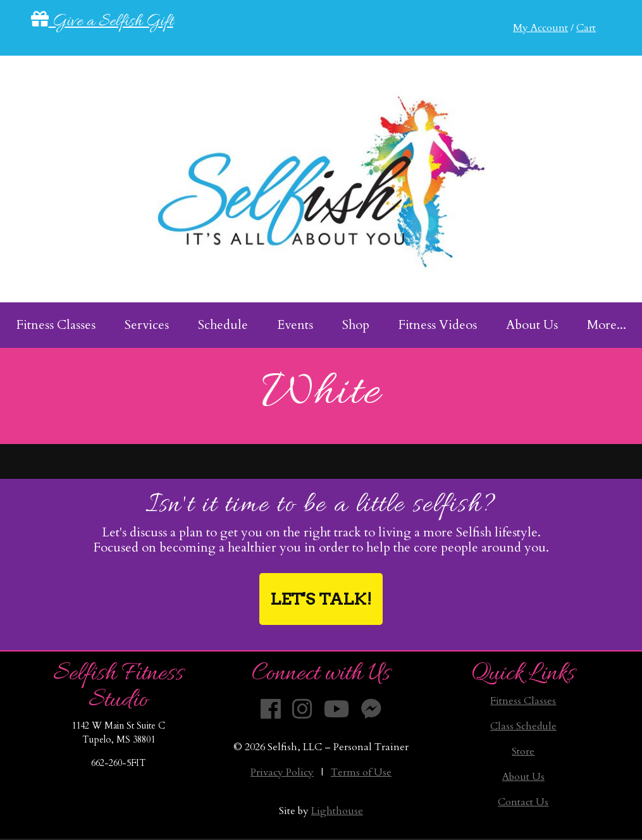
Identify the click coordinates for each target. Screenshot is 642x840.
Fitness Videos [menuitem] (438, 325)
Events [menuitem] (295, 325)
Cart (586, 28)
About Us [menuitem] (532, 325)
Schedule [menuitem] (223, 325)
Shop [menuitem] (356, 325)
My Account (540, 28)
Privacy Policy (282, 772)
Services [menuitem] (147, 325)
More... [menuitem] (607, 325)
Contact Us (523, 802)
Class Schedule (523, 726)
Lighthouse (337, 811)
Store (523, 751)
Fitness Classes (523, 701)
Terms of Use (361, 772)
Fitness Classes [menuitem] (56, 325)
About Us (523, 777)
